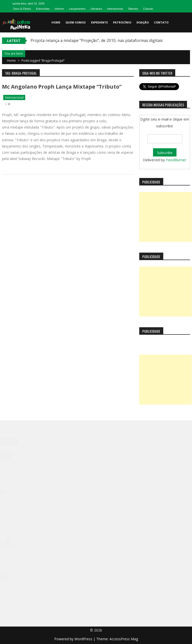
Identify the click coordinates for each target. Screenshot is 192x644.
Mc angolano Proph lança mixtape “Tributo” (62, 87)
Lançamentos (77, 9)
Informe (59, 9)
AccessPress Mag (124, 639)
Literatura (96, 9)
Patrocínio (122, 22)
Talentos (133, 9)
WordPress (84, 639)
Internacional (115, 9)
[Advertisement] (165, 217)
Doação (143, 22)
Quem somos (76, 22)
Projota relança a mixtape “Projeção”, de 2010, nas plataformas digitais (97, 40)
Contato (161, 22)
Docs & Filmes (22, 9)
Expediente (99, 22)
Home (56, 22)
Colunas (148, 9)
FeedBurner (176, 160)
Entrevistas (43, 9)
